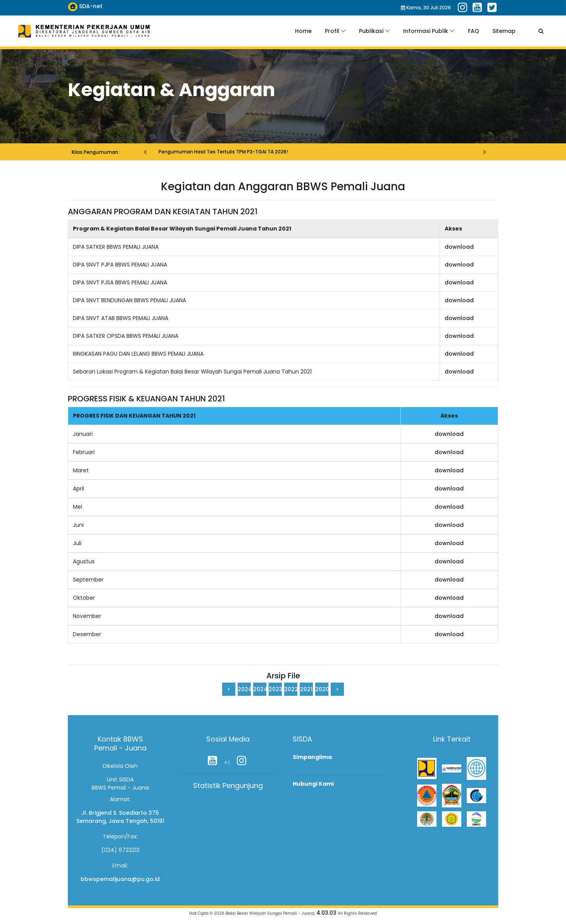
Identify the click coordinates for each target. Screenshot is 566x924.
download (459, 247)
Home (303, 31)
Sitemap (504, 31)
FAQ (474, 31)
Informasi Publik (426, 31)
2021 (306, 689)
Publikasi (371, 31)
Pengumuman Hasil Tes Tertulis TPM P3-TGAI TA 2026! (223, 152)
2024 (244, 689)
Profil (332, 31)
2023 (275, 689)
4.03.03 (326, 913)
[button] (143, 147)
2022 (291, 689)
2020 (322, 689)
